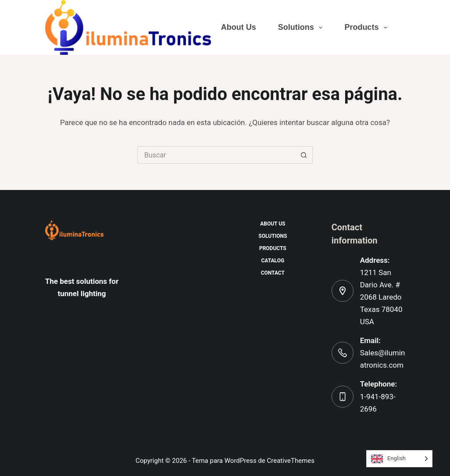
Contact (273, 273)
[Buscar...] (216, 155)
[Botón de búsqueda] (304, 155)
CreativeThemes (291, 461)
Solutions (301, 28)
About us (239, 27)
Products (366, 28)
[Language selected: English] (399, 459)
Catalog (273, 261)
